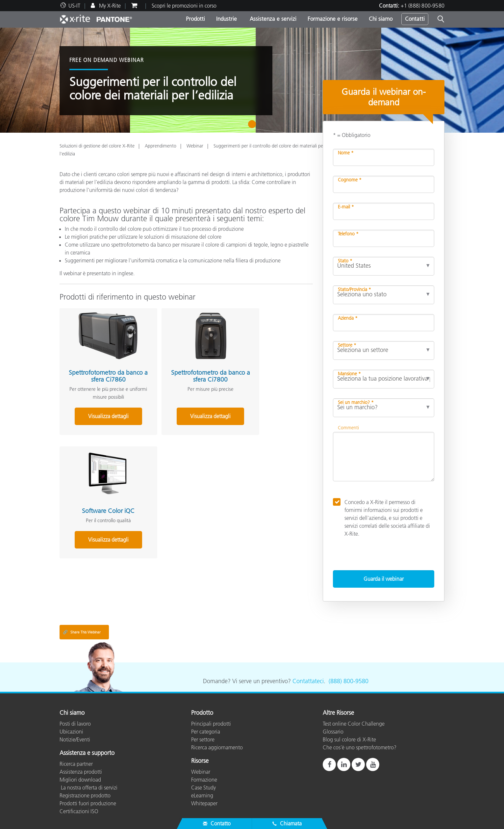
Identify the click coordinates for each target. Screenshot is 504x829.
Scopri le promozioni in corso (184, 6)
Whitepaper (204, 803)
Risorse (200, 761)
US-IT (74, 6)
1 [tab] (253, 126)
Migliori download (80, 780)
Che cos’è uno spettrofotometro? (360, 747)
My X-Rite (109, 6)
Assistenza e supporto (87, 753)
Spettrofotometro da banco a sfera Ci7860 (99, 366)
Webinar (195, 146)
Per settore (203, 739)
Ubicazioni (71, 732)
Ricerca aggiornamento (217, 747)
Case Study (203, 788)
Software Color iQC (266, 363)
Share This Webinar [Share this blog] (82, 632)
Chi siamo (381, 19)
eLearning (202, 795)
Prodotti (195, 19)
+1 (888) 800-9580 (423, 6)
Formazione (204, 780)
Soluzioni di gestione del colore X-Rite (97, 146)
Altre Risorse (338, 713)
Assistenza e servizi (272, 19)
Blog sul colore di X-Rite (349, 739)
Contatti (415, 19)
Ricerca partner (76, 764)
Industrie (227, 19)
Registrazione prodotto (85, 795)
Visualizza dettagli (99, 407)
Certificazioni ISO (79, 811)
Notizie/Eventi (75, 739)
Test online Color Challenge (354, 724)
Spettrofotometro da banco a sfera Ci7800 (182, 366)
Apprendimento (161, 146)
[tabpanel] (252, 80)
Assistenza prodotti (81, 772)
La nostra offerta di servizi (88, 788)
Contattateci (308, 681)
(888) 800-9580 (349, 681)
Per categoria (206, 732)
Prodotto (202, 713)
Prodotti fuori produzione (88, 803)
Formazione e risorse (333, 19)
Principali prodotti (211, 724)
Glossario (333, 732)
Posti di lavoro (75, 724)
